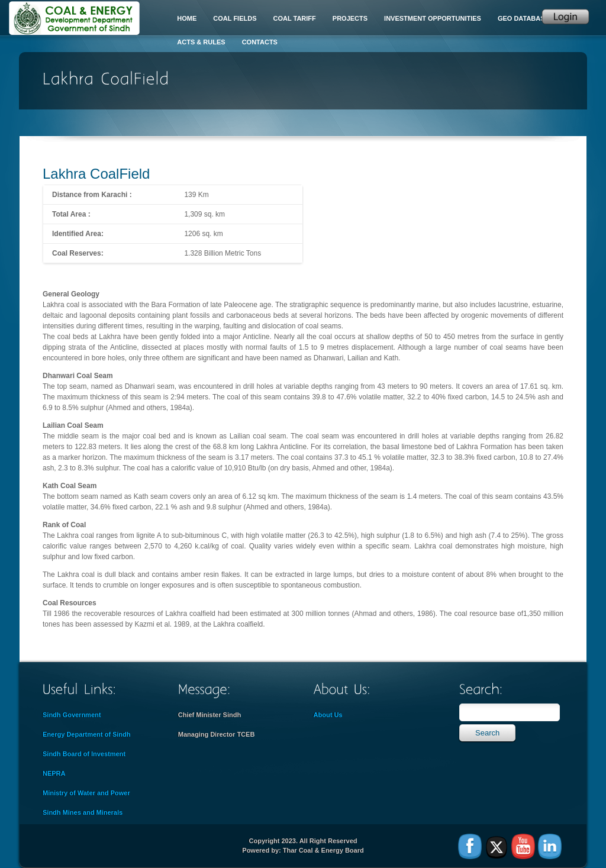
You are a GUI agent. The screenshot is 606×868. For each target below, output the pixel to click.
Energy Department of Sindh (87, 734)
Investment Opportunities (433, 18)
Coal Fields (235, 18)
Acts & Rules (201, 42)
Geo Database (523, 18)
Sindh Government (72, 715)
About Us (328, 715)
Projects (350, 18)
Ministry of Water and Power (86, 793)
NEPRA (54, 773)
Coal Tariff (295, 18)
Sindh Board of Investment (84, 754)
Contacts (260, 42)
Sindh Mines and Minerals (83, 812)
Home (187, 18)
